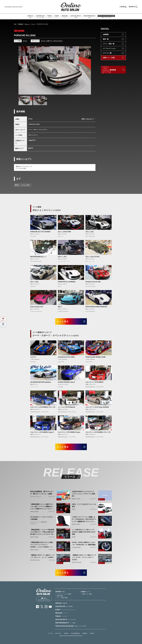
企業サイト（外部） (109, 58)
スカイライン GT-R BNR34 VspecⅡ (42, 432)
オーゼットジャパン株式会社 (39, 522)
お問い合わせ (58, 633)
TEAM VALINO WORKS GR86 (95, 357)
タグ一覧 (50, 633)
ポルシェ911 (90, 232)
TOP (15, 24)
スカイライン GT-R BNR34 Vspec (69, 432)
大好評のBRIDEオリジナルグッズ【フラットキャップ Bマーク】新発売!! (83, 494)
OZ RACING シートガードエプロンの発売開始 (42, 518)
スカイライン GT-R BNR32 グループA (43, 407)
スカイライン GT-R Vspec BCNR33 (97, 407)
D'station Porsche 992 (93, 282)
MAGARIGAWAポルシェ (38, 257)
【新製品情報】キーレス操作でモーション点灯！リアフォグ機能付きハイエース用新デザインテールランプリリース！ (42, 507)
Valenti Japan (34, 512)
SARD (74, 537)
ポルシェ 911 (62, 257)
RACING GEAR (35, 560)
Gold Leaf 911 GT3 (37, 307)
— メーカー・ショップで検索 (63, 594)
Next (88, 70)
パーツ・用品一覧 (109, 44)
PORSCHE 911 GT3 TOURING (40, 232)
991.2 (60, 307)
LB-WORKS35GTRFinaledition (41, 382)
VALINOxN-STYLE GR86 (66, 357)
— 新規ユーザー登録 (86, 594)
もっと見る (63, 321)
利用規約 (85, 633)
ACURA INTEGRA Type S (66, 382)
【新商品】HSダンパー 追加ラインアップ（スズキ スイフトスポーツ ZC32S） (84, 557)
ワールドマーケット (36, 497)
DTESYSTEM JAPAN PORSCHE (96, 307)
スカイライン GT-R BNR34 (94, 382)
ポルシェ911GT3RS (64, 232)
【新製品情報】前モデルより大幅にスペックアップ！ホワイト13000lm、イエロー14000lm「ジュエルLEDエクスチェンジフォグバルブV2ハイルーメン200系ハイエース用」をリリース (42, 545)
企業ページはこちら (87, 119)
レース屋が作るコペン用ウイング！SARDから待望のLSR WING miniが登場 (84, 532)
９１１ (33, 24)
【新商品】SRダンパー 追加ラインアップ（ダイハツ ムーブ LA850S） (42, 556)
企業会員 (92, 633)
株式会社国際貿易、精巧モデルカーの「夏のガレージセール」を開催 (42, 493)
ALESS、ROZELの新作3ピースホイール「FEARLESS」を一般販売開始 (84, 544)
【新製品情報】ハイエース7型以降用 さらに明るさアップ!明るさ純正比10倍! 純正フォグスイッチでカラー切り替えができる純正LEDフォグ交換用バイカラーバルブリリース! (42, 532)
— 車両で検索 (59, 596)
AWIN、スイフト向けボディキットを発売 (84, 505)
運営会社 (66, 633)
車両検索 (21, 24)
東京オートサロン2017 (22, 185)
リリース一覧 (107, 53)
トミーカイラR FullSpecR (66, 407)
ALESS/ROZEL (76, 547)
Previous (22, 70)
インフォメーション (109, 48)
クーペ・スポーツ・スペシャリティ (52, 41)
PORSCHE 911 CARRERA (67, 282)
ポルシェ (27, 24)
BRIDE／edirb (76, 499)
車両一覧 (106, 39)
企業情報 (106, 34)
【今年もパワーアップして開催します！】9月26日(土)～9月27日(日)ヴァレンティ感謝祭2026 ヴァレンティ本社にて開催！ (84, 519)
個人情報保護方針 (76, 633)
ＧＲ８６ (33, 357)
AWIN (74, 509)
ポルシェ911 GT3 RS (92, 257)
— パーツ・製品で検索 (61, 598)
